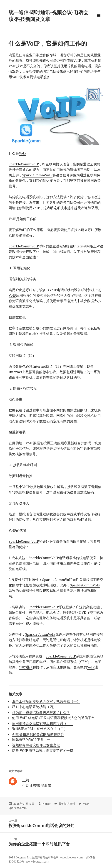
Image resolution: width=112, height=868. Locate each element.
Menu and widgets (99, 20)
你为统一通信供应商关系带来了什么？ (41, 712)
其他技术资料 (67, 804)
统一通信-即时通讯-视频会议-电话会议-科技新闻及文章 (49, 15)
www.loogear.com (37, 862)
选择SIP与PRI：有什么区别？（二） (40, 729)
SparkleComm (20, 164)
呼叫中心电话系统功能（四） (34, 707)
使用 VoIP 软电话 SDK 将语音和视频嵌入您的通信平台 (53, 718)
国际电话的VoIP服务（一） (33, 740)
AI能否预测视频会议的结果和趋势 (38, 734)
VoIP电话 (57, 290)
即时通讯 (26, 667)
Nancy (46, 804)
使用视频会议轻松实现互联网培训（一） (43, 723)
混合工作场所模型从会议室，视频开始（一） (46, 701)
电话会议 (53, 612)
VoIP (77, 60)
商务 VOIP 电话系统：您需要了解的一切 (43, 750)
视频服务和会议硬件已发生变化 (36, 745)
